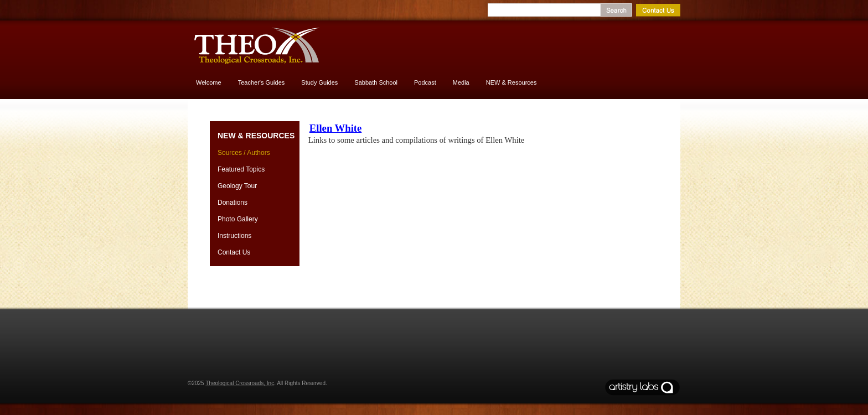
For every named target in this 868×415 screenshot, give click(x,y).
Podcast (425, 82)
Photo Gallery (238, 219)
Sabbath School (376, 82)
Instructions (234, 236)
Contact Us (234, 252)
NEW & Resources (512, 82)
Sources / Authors (244, 153)
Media (461, 82)
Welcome (209, 82)
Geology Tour (237, 186)
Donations (232, 203)
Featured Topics (241, 169)
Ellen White (336, 128)
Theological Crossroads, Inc (240, 383)
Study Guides (319, 82)
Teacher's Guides (262, 82)
